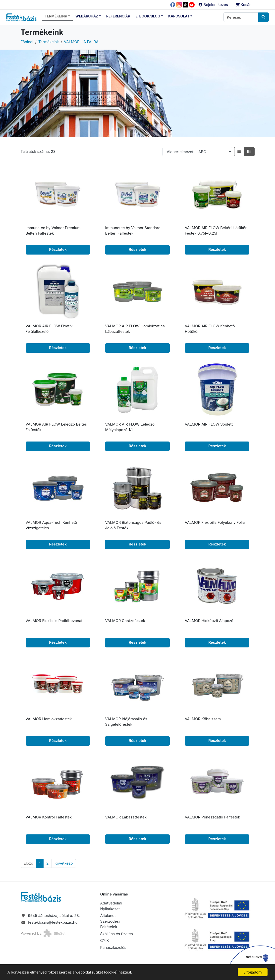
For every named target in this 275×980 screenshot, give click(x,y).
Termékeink (56, 16)
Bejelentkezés (213, 5)
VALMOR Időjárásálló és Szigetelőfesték (126, 722)
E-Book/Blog (148, 16)
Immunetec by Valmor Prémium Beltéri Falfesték (53, 231)
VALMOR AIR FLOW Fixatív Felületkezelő (49, 329)
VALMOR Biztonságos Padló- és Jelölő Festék (133, 525)
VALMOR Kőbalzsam (203, 719)
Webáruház (87, 16)
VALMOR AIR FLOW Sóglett (209, 424)
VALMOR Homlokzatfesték (49, 719)
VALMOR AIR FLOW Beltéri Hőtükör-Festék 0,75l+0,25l (216, 231)
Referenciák (118, 16)
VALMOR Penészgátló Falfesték (212, 817)
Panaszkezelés (113, 947)
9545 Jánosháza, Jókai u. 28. (54, 916)
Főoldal (27, 42)
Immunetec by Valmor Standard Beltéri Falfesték (133, 231)
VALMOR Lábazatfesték (126, 817)
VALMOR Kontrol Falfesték (49, 817)
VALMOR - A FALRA (81, 42)
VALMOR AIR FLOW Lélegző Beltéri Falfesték (56, 427)
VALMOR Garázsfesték (125, 621)
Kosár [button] (243, 5)
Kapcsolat (179, 16)
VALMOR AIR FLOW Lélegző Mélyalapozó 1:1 (130, 427)
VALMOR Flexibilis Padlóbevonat (54, 621)
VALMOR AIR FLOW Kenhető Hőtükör (210, 329)
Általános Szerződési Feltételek (110, 921)
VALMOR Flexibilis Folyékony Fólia (215, 522)
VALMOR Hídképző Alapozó (209, 621)
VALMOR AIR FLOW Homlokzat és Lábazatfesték (135, 329)
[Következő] (64, 863)
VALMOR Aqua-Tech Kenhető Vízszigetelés (51, 525)
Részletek (58, 249)
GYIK (104, 940)
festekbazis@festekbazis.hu (53, 922)
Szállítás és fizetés (116, 934)
